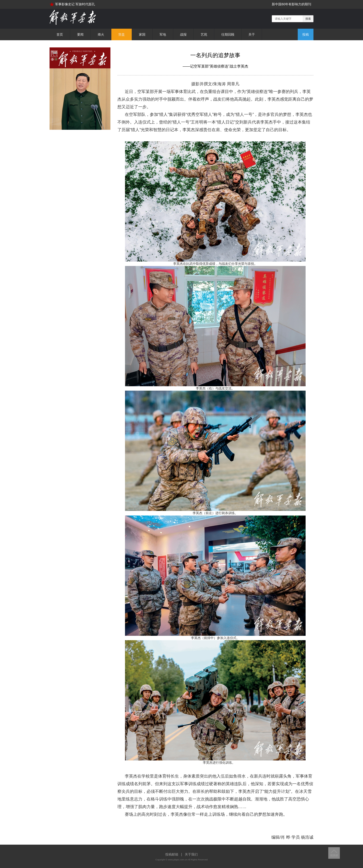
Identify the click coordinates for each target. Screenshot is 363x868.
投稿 (306, 34)
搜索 (308, 19)
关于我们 (191, 854)
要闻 (80, 34)
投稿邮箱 (172, 854)
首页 (60, 34)
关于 (252, 34)
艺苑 (204, 34)
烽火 (101, 34)
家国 (142, 34)
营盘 (122, 34)
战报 (183, 34)
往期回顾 (228, 34)
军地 (163, 34)
